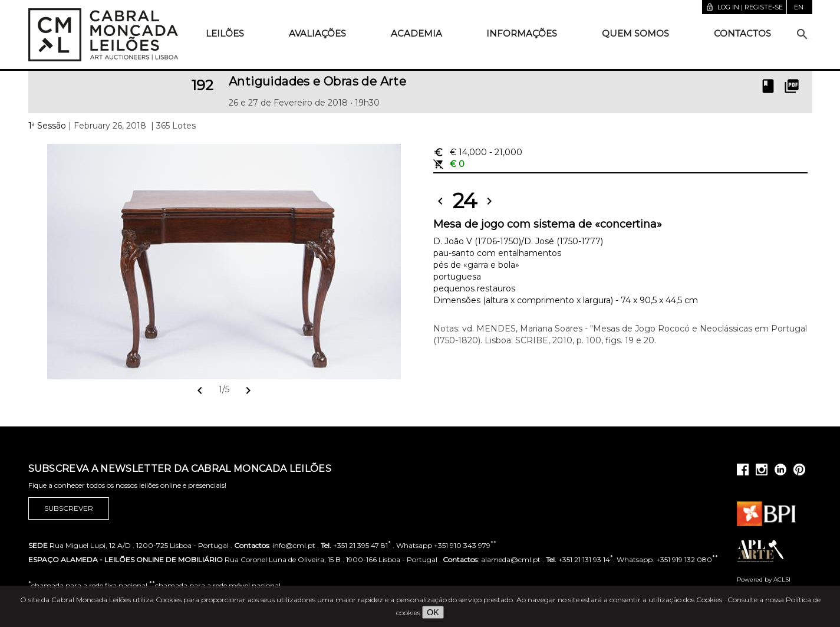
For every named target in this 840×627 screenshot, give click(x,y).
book (768, 86)
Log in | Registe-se (744, 7)
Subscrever (69, 508)
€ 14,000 (478, 152)
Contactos (742, 33)
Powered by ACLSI (764, 580)
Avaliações (317, 33)
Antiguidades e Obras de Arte (317, 81)
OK (433, 612)
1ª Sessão (47, 126)
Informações (522, 33)
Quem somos (635, 33)
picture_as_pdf (792, 86)
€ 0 (449, 164)
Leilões (225, 33)
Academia (416, 33)
